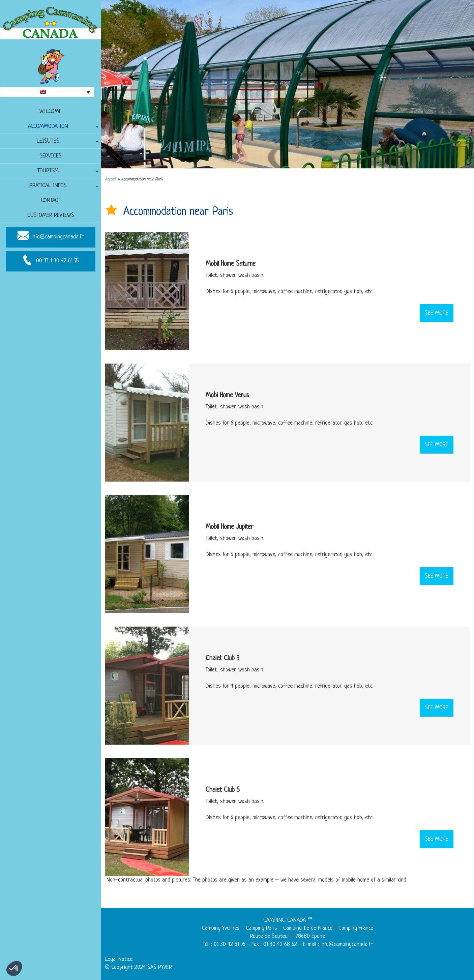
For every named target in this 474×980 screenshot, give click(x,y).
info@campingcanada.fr (58, 237)
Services (51, 156)
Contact (51, 200)
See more (437, 313)
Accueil (110, 179)
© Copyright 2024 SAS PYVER (138, 967)
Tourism (48, 171)
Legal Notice (119, 959)
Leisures (48, 141)
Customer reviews (51, 215)
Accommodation (48, 126)
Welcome (51, 111)
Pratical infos (48, 186)
